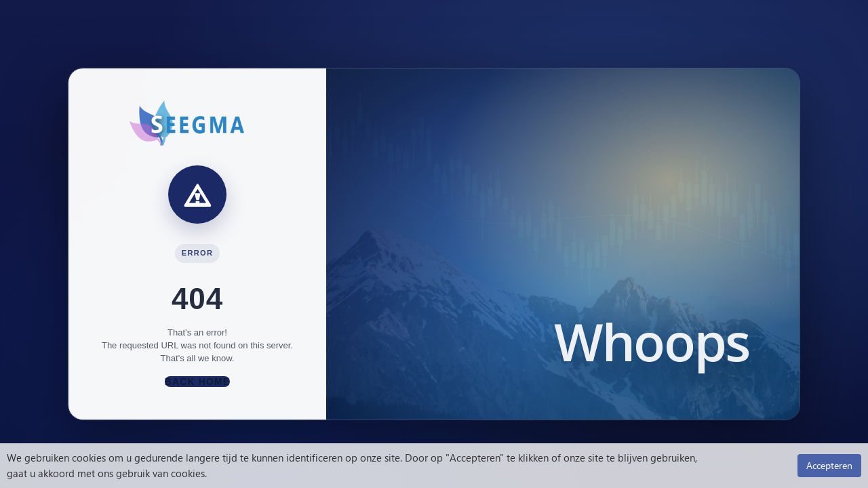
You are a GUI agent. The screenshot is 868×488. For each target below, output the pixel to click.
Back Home (197, 382)
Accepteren (829, 465)
